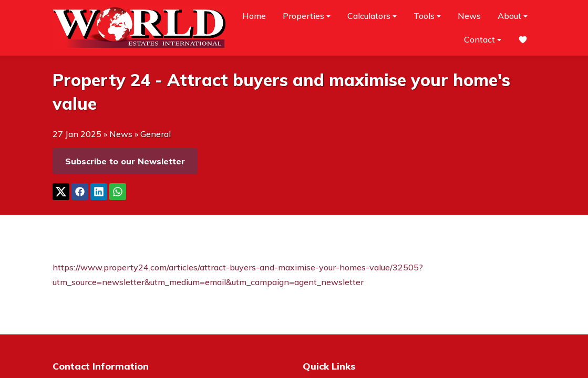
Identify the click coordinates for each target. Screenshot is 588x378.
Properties (307, 16)
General (156, 134)
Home (254, 16)
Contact (483, 40)
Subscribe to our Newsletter (125, 161)
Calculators (372, 16)
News (469, 16)
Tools (427, 16)
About (513, 16)
